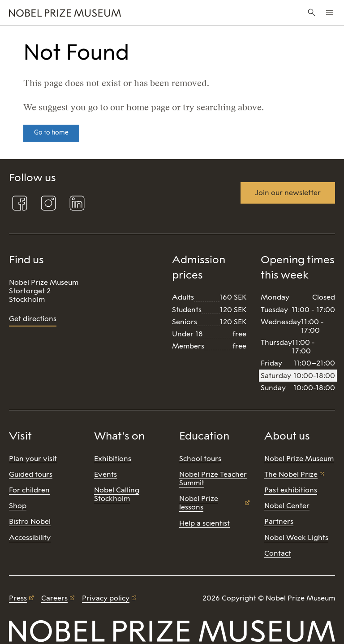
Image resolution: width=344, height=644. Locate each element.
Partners (279, 521)
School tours (200, 459)
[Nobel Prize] (115, 13)
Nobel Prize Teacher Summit (213, 479)
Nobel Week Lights (296, 537)
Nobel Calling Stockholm (117, 494)
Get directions (33, 319)
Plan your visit (33, 459)
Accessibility (30, 537)
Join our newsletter (288, 193)
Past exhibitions (291, 490)
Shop (18, 506)
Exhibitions (113, 459)
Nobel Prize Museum (299, 459)
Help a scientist (204, 523)
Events (105, 474)
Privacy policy (106, 598)
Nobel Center (287, 506)
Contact (278, 553)
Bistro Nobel (30, 521)
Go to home (51, 133)
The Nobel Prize (291, 474)
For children (29, 490)
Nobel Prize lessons (199, 503)
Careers (54, 598)
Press (18, 598)
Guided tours (31, 474)
